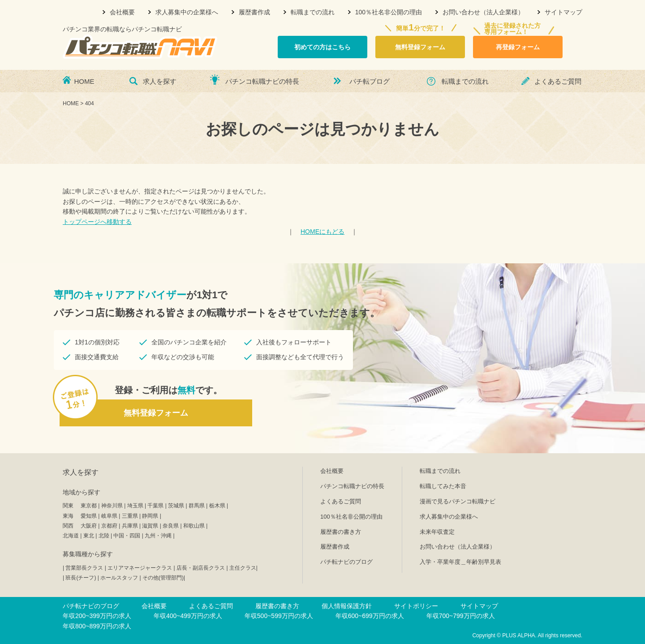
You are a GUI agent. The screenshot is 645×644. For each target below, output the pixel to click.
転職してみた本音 (443, 486)
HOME (84, 81)
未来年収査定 (437, 532)
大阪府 (89, 526)
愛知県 (89, 516)
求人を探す (160, 81)
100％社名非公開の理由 (389, 12)
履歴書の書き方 (341, 532)
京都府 (109, 526)
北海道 (71, 536)
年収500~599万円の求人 (279, 616)
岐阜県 (109, 516)
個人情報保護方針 (347, 606)
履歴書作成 (254, 12)
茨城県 (176, 506)
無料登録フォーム (420, 47)
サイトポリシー (416, 606)
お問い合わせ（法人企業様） (483, 12)
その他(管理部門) (163, 578)
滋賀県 (150, 526)
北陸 (104, 536)
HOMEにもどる (322, 232)
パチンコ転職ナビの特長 (262, 81)
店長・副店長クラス (201, 568)
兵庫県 (130, 526)
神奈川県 (112, 506)
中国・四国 (127, 536)
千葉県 (155, 506)
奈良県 (171, 526)
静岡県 (150, 516)
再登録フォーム (518, 47)
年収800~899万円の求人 (97, 626)
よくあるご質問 (558, 81)
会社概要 (122, 12)
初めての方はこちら (322, 47)
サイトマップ (563, 12)
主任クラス (243, 568)
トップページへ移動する (97, 222)
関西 (68, 526)
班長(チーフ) (81, 578)
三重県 (130, 516)
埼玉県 (135, 506)
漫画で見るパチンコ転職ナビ (458, 501)
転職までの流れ (313, 12)
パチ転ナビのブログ (346, 562)
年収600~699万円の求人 (370, 616)
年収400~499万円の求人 (188, 616)
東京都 (89, 506)
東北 (89, 536)
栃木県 (217, 506)
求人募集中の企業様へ (187, 12)
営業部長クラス (84, 568)
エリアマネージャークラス (140, 568)
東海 (68, 516)
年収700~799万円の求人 (461, 616)
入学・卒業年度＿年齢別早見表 (460, 562)
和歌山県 (194, 526)
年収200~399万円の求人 (97, 616)
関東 (68, 506)
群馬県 (197, 506)
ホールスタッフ (119, 578)
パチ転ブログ (370, 81)
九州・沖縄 (158, 536)
